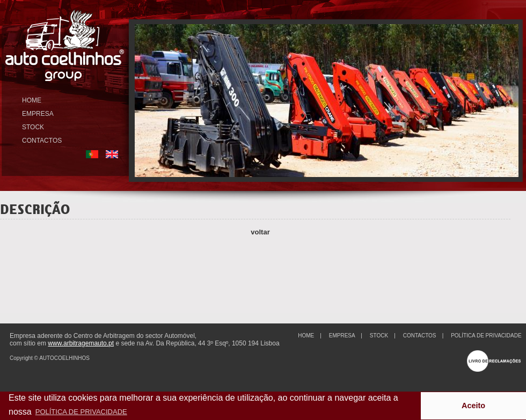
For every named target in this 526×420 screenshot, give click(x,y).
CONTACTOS (42, 141)
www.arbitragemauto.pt (81, 343)
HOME (32, 100)
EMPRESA (38, 114)
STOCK (33, 127)
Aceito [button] (473, 406)
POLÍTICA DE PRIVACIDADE (486, 336)
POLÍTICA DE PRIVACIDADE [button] (81, 412)
